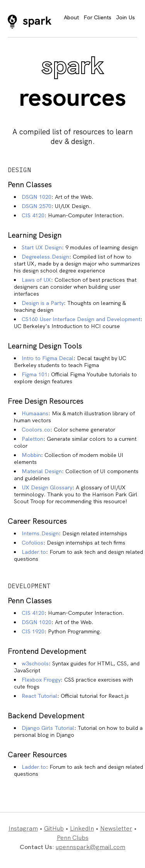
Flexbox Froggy (41, 680)
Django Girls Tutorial (48, 728)
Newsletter (116, 828)
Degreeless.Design (45, 257)
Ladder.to (34, 552)
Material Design (42, 471)
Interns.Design (40, 533)
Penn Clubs (73, 838)
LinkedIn (82, 828)
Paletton (32, 439)
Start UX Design (42, 247)
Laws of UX (36, 280)
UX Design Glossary (47, 487)
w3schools (35, 663)
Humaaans (35, 413)
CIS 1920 (33, 631)
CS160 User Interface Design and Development (81, 319)
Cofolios (32, 543)
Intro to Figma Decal (48, 358)
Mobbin (31, 455)
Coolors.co (36, 430)
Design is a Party (43, 303)
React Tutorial (39, 696)
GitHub (54, 828)
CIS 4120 (33, 215)
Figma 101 (35, 374)
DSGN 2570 (37, 206)
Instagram (23, 828)
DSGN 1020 (37, 197)
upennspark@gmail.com (90, 847)
